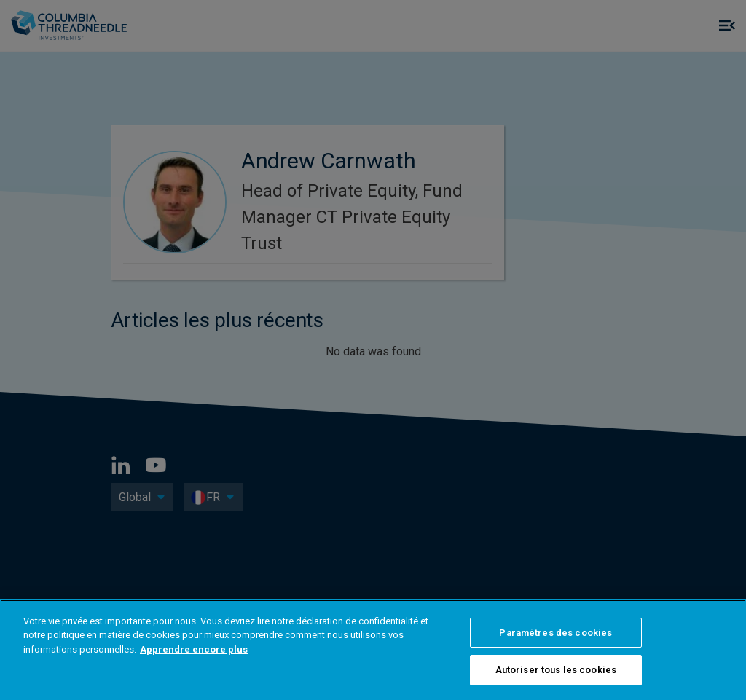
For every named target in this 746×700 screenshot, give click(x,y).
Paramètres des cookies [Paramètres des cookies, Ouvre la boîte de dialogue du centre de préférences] (555, 633)
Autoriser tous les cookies (556, 670)
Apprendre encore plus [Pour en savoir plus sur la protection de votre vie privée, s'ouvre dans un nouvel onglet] (194, 649)
